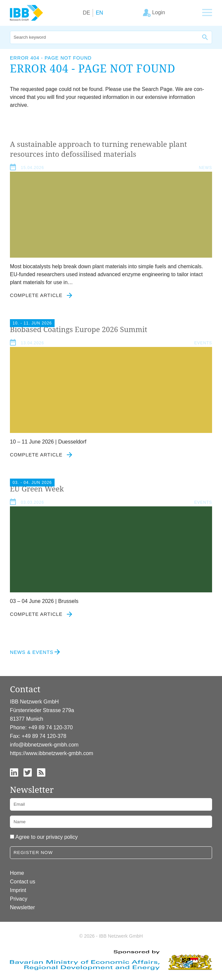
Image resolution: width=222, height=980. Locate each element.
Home (17, 873)
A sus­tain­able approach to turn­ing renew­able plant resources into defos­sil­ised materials (98, 149)
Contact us (22, 882)
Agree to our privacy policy (47, 837)
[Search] (104, 37)
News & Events (32, 652)
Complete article (41, 295)
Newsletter (22, 907)
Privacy (19, 899)
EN (99, 13)
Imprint (18, 890)
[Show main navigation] (207, 13)
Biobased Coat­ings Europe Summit (79, 329)
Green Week (37, 489)
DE (86, 13)
